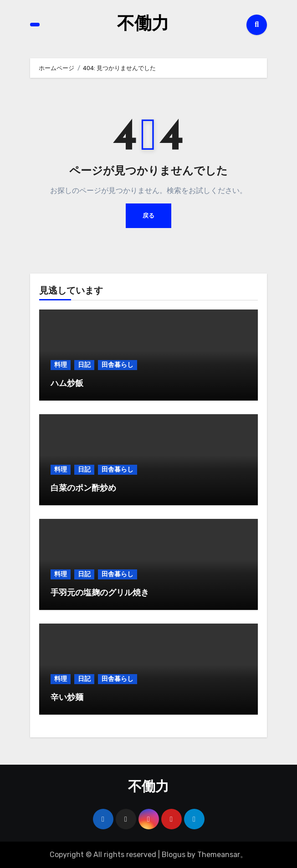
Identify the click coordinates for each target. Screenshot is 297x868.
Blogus (174, 855)
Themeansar (219, 855)
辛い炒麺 (67, 698)
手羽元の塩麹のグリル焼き (100, 593)
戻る (148, 216)
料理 (61, 365)
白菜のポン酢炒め (83, 489)
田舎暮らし (118, 365)
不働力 (143, 25)
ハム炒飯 (67, 384)
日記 (84, 365)
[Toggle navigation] (35, 25)
